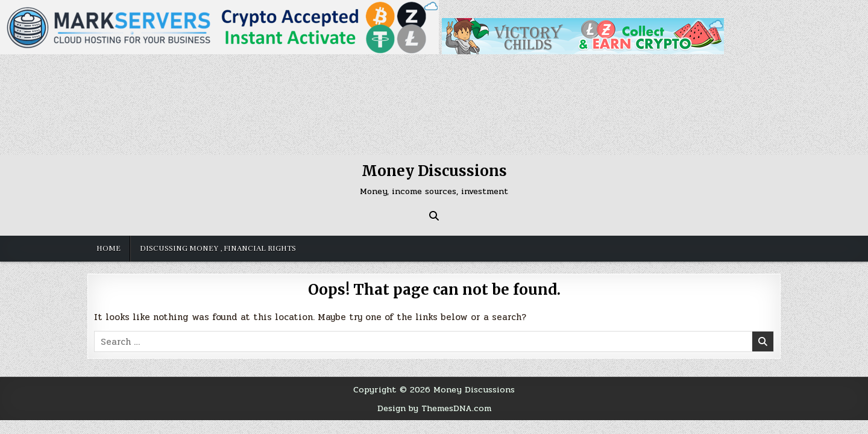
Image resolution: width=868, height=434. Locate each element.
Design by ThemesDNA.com (434, 408)
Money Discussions (434, 171)
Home (108, 248)
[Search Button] (434, 216)
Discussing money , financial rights (218, 248)
